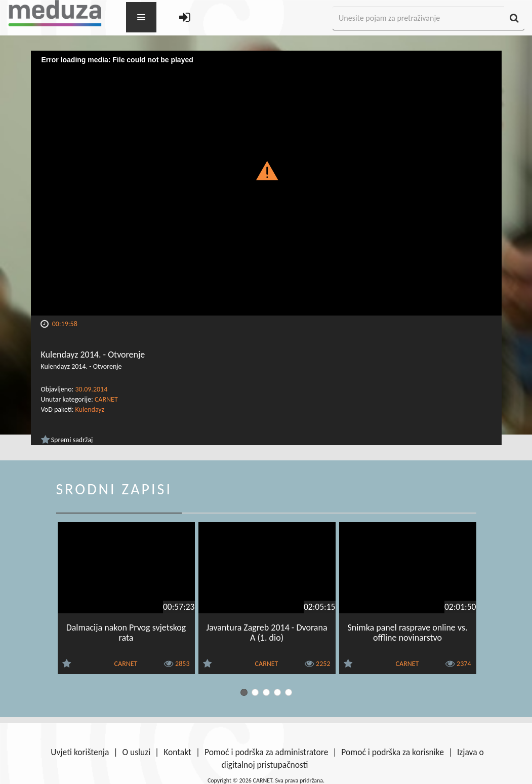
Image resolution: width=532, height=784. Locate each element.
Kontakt (177, 752)
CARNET (106, 399)
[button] (266, 170)
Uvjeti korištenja (80, 752)
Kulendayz (90, 409)
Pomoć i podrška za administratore (266, 752)
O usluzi (136, 752)
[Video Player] (266, 183)
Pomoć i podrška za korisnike (393, 752)
